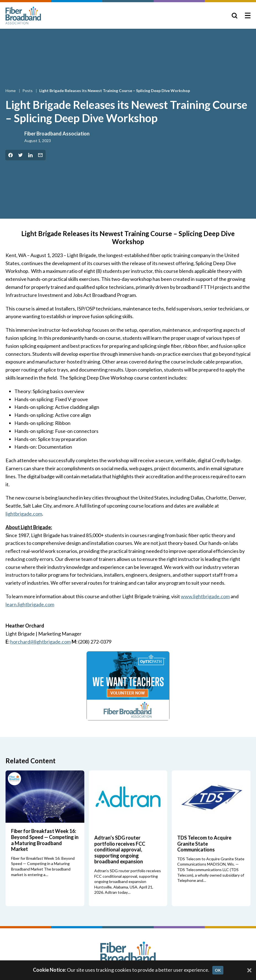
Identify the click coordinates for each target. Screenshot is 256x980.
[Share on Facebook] (11, 155)
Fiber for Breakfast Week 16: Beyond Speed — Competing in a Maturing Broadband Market (45, 840)
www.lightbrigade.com (205, 596)
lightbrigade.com (24, 514)
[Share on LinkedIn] (30, 155)
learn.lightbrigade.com (30, 604)
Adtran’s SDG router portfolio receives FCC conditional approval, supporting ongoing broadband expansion (120, 850)
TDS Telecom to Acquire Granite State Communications (204, 844)
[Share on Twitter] (20, 155)
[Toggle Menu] (248, 15)
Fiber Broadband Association (57, 134)
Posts (28, 91)
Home (11, 91)
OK (218, 970)
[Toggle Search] (234, 15)
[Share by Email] (40, 155)
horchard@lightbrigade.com (41, 642)
